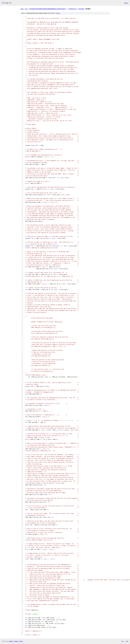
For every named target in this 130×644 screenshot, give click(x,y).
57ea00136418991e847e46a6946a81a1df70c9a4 (47, 9)
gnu (22, 9)
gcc (26, 9)
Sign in (126, 3)
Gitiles (11, 641)
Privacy (16, 641)
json (127, 641)
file (58, 13)
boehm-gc (73, 9)
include (81, 9)
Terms (21, 641)
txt (122, 641)
